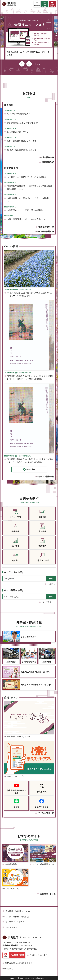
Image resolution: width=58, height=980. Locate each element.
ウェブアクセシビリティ (16, 922)
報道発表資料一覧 (46, 227)
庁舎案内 (9, 969)
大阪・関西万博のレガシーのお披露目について (28, 219)
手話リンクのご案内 (39, 955)
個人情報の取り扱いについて (18, 911)
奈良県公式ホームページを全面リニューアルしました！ (28, 53)
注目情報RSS (48, 162)
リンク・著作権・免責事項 (17, 917)
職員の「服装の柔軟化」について (22, 150)
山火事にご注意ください (18, 132)
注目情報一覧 (48, 157)
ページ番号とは (49, 602)
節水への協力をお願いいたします (22, 141)
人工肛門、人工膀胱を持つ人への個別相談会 (27, 177)
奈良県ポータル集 (48, 894)
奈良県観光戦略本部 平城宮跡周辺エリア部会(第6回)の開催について (30, 188)
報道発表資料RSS (46, 232)
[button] (37, 4)
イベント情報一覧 (46, 477)
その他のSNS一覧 (46, 813)
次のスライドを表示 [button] (29, 64)
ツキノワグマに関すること (19, 114)
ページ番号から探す (14, 590)
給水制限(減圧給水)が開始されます (23, 123)
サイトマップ (11, 927)
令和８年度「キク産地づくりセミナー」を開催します (30, 200)
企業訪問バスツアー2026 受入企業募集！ (26, 210)
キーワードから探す (14, 572)
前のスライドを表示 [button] (22, 64)
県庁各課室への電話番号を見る (19, 963)
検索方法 (52, 584)
